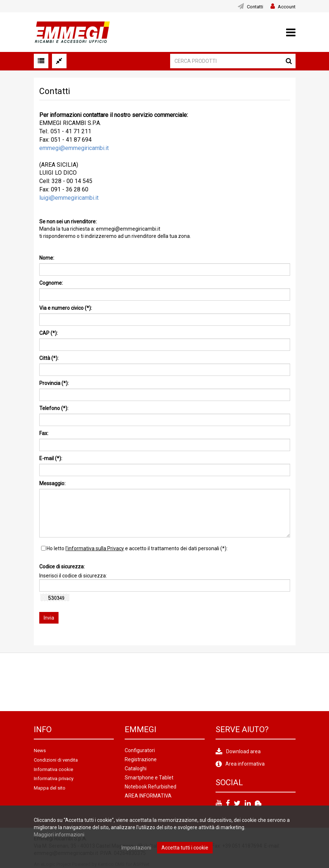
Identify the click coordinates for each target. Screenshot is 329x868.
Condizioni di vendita (56, 760)
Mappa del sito (50, 788)
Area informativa (245, 764)
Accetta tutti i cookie (185, 848)
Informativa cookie (53, 769)
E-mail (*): (51, 458)
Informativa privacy (54, 778)
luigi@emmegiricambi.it (69, 198)
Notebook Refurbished (151, 787)
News (40, 751)
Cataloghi (136, 768)
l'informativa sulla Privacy (95, 548)
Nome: (47, 258)
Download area (243, 751)
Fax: (44, 433)
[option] (74, 682)
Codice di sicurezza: (62, 567)
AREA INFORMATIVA (148, 796)
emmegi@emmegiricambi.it (74, 148)
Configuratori (140, 750)
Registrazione (141, 759)
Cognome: (51, 283)
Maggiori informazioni (59, 835)
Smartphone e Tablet (149, 778)
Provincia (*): (54, 383)
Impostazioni (136, 848)
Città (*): (49, 358)
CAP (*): (49, 333)
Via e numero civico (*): (66, 308)
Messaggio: (52, 483)
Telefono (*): (54, 408)
